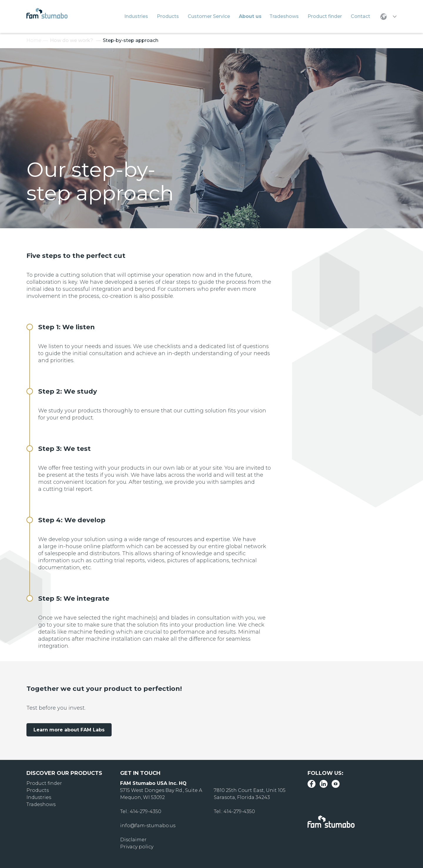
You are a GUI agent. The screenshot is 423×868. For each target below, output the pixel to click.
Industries (39, 797)
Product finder (44, 783)
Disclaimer (133, 840)
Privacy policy (137, 847)
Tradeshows (41, 804)
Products (38, 790)
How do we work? (72, 40)
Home (34, 40)
